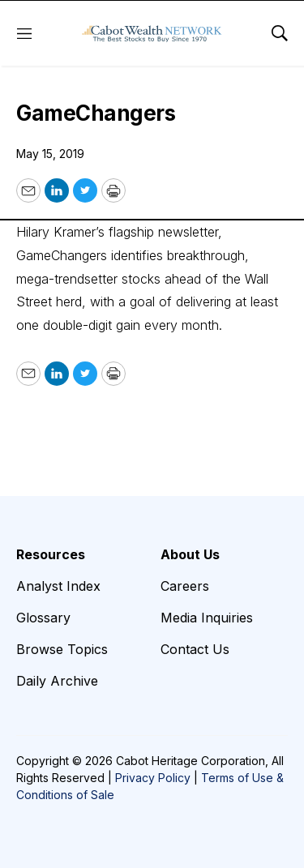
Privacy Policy (153, 778)
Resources (51, 554)
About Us (190, 554)
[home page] (152, 33)
